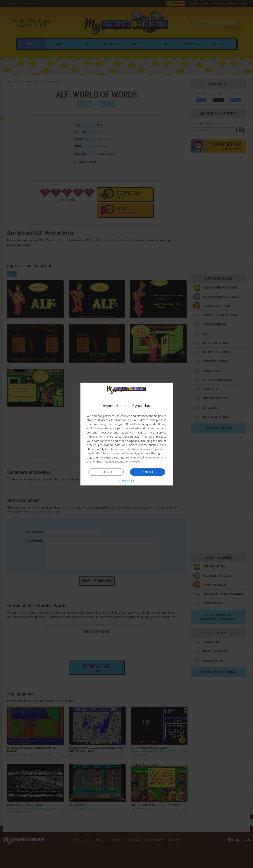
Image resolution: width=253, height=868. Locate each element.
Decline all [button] (106, 472)
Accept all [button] (147, 472)
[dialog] (127, 434)
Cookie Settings (115, 462)
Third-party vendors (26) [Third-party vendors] (123, 437)
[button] (127, 481)
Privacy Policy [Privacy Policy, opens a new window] (135, 462)
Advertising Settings (111, 458)
